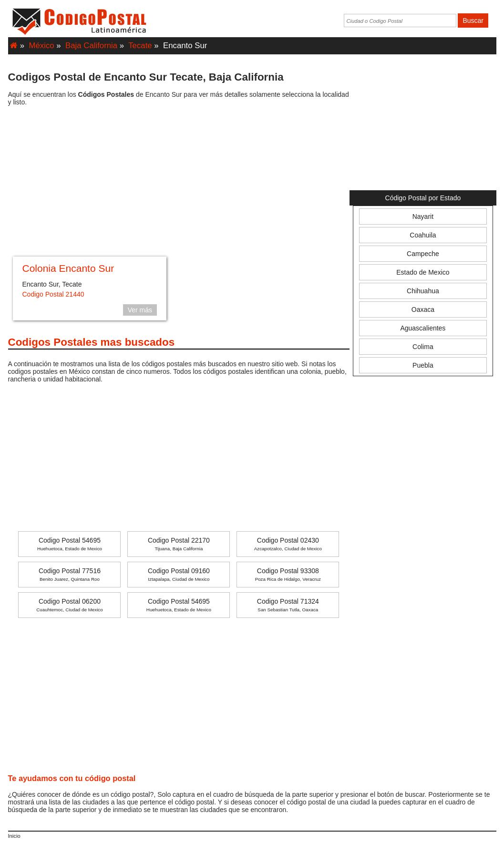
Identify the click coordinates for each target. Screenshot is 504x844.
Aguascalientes (423, 328)
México (42, 46)
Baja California (91, 46)
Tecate (140, 46)
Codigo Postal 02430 (288, 544)
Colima (423, 347)
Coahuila (423, 235)
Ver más (140, 310)
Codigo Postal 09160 (179, 574)
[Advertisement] (179, 183)
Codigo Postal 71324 (288, 605)
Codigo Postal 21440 (53, 294)
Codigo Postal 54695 (70, 544)
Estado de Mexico (423, 272)
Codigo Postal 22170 (179, 544)
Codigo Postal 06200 (69, 605)
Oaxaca (423, 309)
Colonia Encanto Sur (68, 268)
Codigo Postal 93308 (288, 574)
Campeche (423, 254)
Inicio (14, 836)
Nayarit (423, 216)
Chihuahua (423, 291)
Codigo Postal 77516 (70, 574)
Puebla (423, 365)
